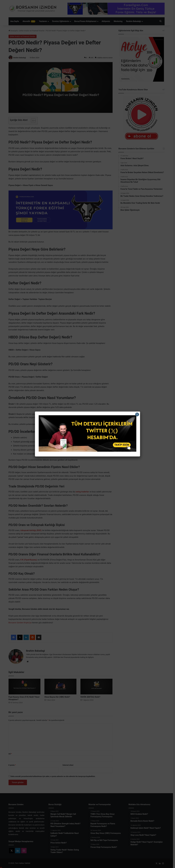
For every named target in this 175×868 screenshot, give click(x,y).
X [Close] (137, 414)
